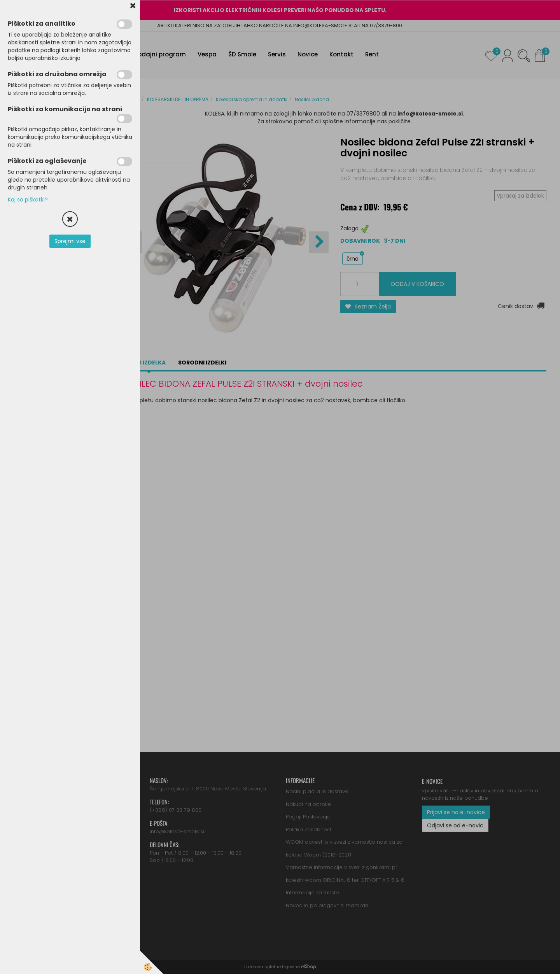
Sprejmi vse (70, 241)
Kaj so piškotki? (28, 200)
